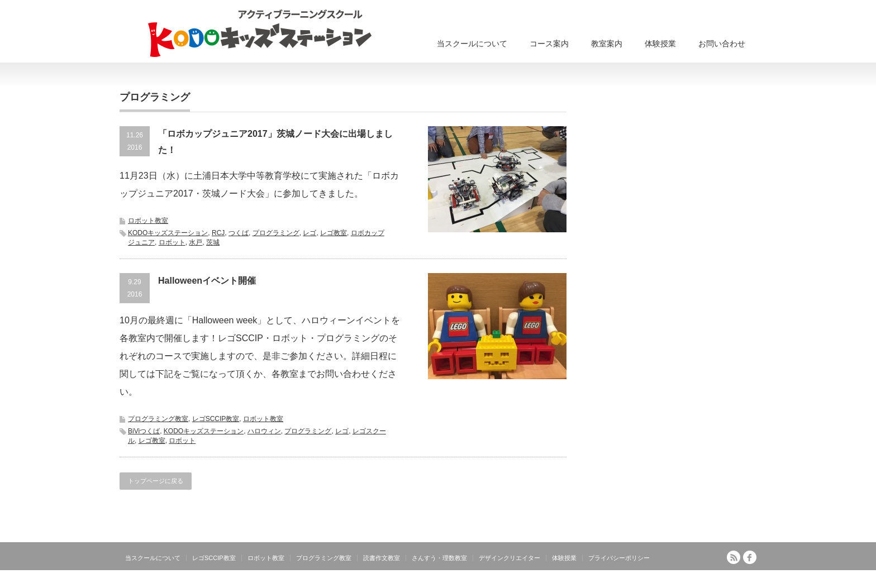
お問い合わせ (722, 44)
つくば (239, 233)
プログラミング (276, 233)
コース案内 (549, 44)
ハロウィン (264, 431)
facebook (750, 557)
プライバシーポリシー (619, 558)
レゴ (310, 233)
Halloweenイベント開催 (207, 281)
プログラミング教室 (158, 419)
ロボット (172, 242)
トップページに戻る (156, 481)
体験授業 (660, 44)
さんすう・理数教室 (439, 558)
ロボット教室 (148, 221)
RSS (734, 557)
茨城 (213, 242)
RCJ (218, 233)
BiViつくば (144, 431)
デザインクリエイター (510, 558)
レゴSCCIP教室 (216, 419)
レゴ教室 (334, 233)
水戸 (196, 242)
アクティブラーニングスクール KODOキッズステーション (668, 581)
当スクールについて (472, 44)
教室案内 (607, 44)
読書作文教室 (382, 558)
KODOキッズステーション (168, 233)
